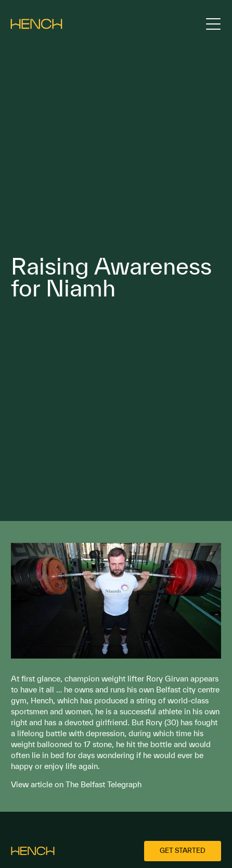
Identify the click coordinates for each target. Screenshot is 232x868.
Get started (183, 851)
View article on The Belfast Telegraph (76, 784)
